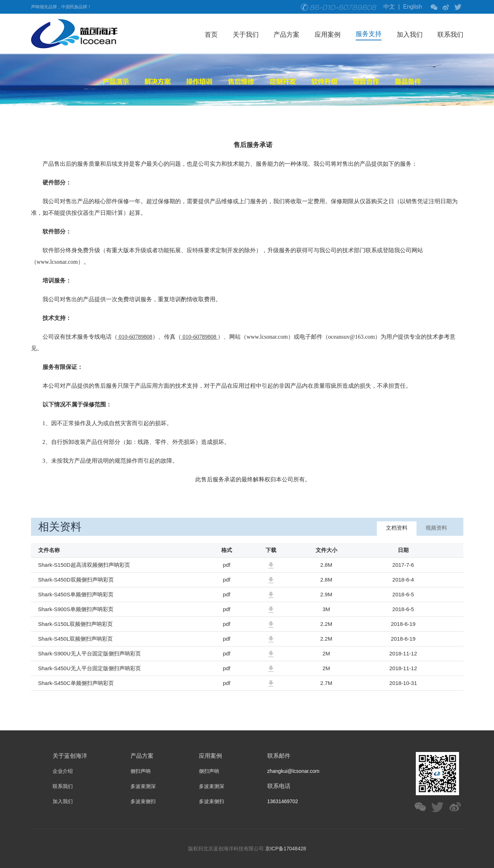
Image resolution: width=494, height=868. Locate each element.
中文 (389, 7)
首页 (211, 35)
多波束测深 (143, 786)
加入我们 (410, 35)
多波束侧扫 (143, 801)
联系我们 (450, 35)
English (413, 7)
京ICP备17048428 (286, 849)
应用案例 (328, 35)
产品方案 (286, 35)
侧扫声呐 (141, 771)
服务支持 (369, 34)
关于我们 (246, 35)
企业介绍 (63, 771)
